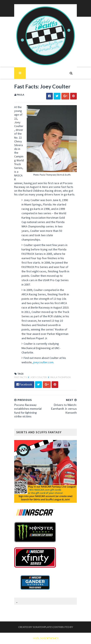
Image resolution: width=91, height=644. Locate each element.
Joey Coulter (39, 377)
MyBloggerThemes (46, 638)
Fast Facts (21, 377)
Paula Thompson (61, 377)
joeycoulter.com (43, 362)
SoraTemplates (43, 627)
